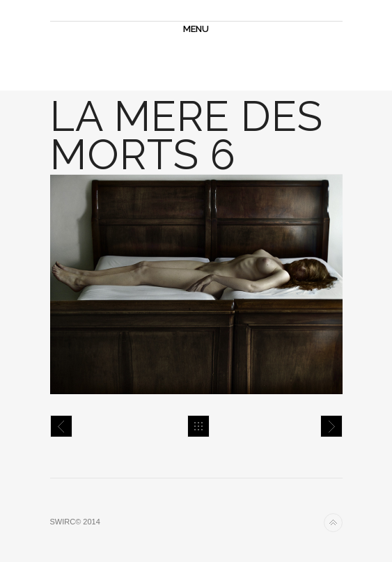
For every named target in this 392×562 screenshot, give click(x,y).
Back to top (333, 523)
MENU (196, 29)
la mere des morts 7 (331, 426)
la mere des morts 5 (61, 426)
